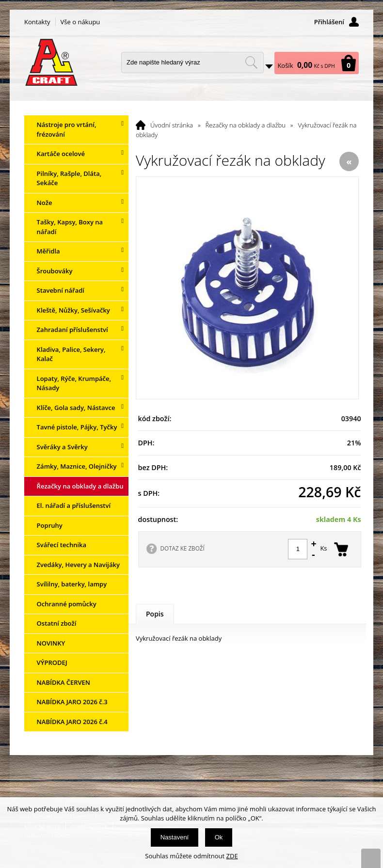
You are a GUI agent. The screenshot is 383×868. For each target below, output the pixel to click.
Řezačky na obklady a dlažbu (246, 125)
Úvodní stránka (172, 125)
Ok (219, 837)
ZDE (232, 856)
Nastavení (175, 837)
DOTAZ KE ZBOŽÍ (183, 548)
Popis (155, 614)
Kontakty (37, 22)
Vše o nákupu (80, 22)
